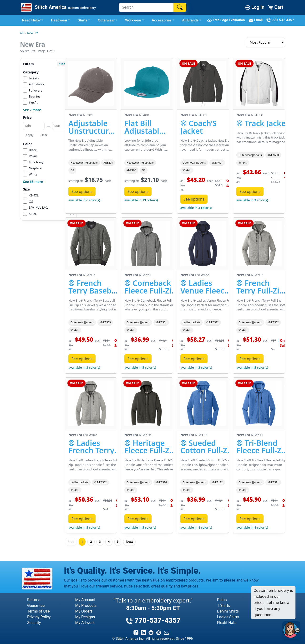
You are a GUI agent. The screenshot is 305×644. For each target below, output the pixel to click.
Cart (276, 7)
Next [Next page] (129, 541)
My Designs (85, 617)
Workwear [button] (133, 20)
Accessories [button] (162, 20)
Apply (30, 135)
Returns (34, 600)
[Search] (146, 7)
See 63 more (33, 182)
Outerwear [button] (106, 20)
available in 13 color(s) (141, 200)
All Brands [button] (190, 20)
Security (34, 623)
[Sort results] (265, 42)
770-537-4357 (280, 20)
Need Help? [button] (31, 20)
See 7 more (32, 110)
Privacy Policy (39, 617)
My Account (85, 600)
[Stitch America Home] (58, 7)
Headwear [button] (59, 20)
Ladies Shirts (228, 617)
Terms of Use (38, 611)
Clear (44, 135)
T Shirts (224, 605)
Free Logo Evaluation (227, 20)
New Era (33, 33)
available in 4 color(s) (196, 527)
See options (82, 191)
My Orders (84, 611)
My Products (86, 605)
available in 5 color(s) (140, 367)
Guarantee (36, 605)
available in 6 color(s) (84, 200)
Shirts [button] (82, 20)
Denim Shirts (228, 611)
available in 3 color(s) (196, 208)
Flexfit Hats (227, 623)
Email (257, 20)
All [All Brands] (22, 33)
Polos (222, 600)
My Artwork (85, 623)
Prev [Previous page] (71, 541)
